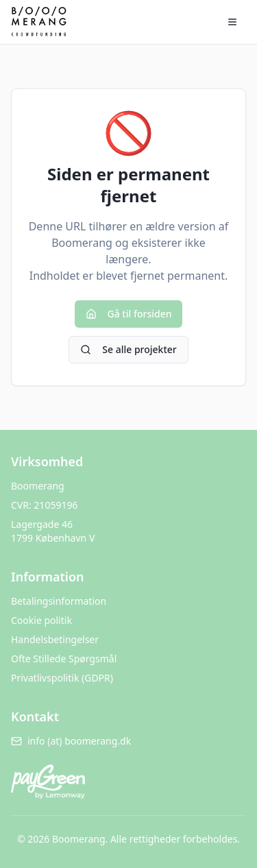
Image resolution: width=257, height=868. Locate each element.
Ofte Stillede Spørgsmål (64, 659)
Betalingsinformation (59, 601)
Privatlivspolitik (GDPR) (62, 678)
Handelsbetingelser (55, 639)
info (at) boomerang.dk (71, 741)
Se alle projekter (128, 349)
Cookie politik (41, 620)
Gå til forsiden (129, 314)
